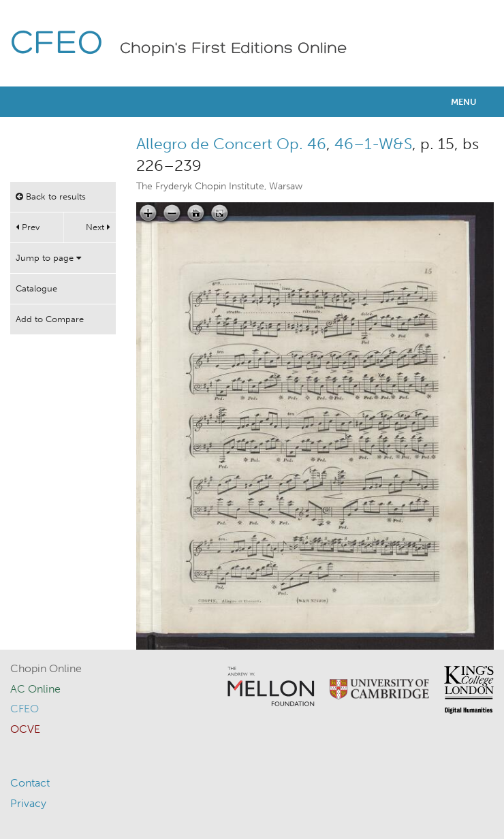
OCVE (25, 729)
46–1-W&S (373, 144)
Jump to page (48, 258)
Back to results (51, 196)
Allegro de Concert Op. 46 (231, 144)
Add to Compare (50, 319)
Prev (28, 227)
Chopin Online (46, 668)
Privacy (28, 803)
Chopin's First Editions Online (234, 49)
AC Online (35, 689)
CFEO (57, 45)
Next (98, 227)
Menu (464, 102)
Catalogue (36, 288)
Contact (30, 783)
